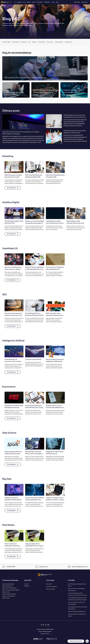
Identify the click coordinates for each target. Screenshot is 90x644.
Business (29, 2)
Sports (34, 2)
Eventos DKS (49, 584)
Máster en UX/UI (6, 592)
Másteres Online (6, 598)
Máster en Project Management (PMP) (11, 590)
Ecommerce (50, 42)
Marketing (19, 2)
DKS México (27, 586)
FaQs (57, 2)
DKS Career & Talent (51, 589)
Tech (24, 2)
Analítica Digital (6, 42)
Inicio (4, 7)
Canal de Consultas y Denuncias (45, 632)
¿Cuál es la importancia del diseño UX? (77, 612)
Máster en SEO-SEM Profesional (9, 588)
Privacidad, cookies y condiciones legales (45, 629)
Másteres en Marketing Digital (9, 594)
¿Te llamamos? (41, 567)
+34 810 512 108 (9, 567)
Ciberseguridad (59, 42)
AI (15, 2)
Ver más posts (13, 188)
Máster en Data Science (8, 586)
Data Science (42, 42)
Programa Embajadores (52, 587)
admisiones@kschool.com (78, 567)
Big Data (34, 42)
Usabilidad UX (16, 42)
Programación (68, 42)
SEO (29, 42)
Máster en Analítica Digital (8, 584)
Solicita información (76, 641)
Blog (53, 2)
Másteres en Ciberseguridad (9, 596)
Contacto (26, 584)
